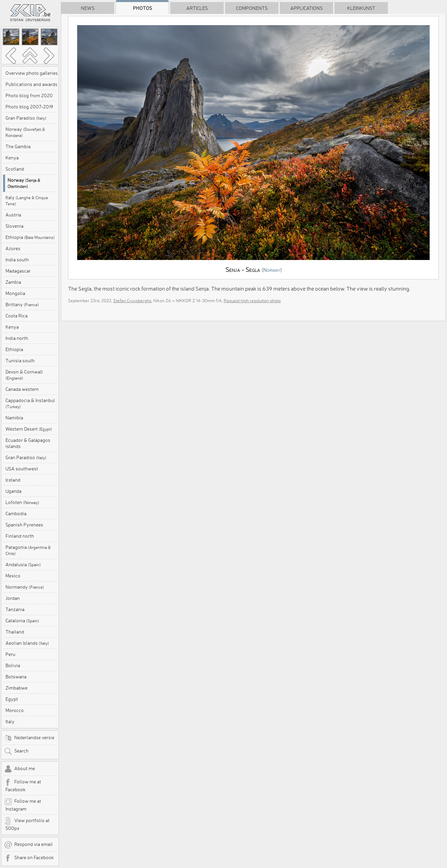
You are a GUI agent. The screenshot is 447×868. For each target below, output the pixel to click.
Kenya (12, 158)
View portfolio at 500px (27, 824)
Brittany (22, 305)
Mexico (13, 576)
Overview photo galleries (32, 73)
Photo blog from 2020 (29, 96)
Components (252, 8)
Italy (27, 200)
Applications (306, 8)
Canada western (22, 389)
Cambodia (16, 514)
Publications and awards (31, 84)
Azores (13, 248)
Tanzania (15, 609)
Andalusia (23, 565)
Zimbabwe (16, 688)
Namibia (14, 418)
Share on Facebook (29, 858)
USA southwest (22, 469)
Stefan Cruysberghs (132, 300)
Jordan (13, 598)
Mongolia (15, 293)
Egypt (12, 699)
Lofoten (22, 502)
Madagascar (18, 271)
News (88, 8)
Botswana (16, 677)
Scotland (15, 169)
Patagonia (28, 550)
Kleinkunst (361, 8)
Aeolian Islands (27, 643)
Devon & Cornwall (24, 375)
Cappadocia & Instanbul (30, 403)
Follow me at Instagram (23, 805)
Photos (142, 8)
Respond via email (28, 845)
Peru (10, 654)
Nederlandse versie (29, 738)
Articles (197, 8)
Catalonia (22, 621)
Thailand (15, 632)
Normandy (25, 587)
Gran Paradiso (26, 118)
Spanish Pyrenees (24, 525)
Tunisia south (20, 361)
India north (17, 338)
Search (16, 751)
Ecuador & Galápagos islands (28, 443)
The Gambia (18, 146)
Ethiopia (30, 237)
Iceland (13, 480)
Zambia (13, 282)
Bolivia (13, 665)
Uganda (13, 491)
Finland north (20, 536)
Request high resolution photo (252, 300)
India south (17, 260)
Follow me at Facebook (23, 785)
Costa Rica (16, 316)
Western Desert (29, 429)
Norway (25, 132)
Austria (13, 215)
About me (20, 769)
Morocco (15, 710)
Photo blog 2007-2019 (29, 107)
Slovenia (14, 226)
